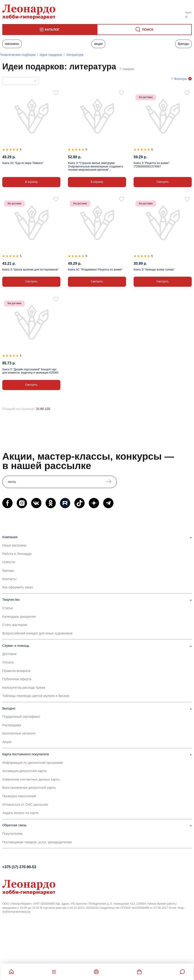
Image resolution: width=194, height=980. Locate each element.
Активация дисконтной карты (24, 771)
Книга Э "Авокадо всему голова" (154, 270)
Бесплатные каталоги (19, 733)
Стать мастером (15, 625)
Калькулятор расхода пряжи (24, 688)
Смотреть (163, 182)
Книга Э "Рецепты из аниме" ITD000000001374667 (152, 165)
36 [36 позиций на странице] (38, 409)
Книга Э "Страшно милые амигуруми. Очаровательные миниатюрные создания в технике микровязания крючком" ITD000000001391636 (96, 166)
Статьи (8, 608)
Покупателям (12, 834)
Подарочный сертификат (21, 717)
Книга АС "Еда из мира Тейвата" (23, 163)
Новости (9, 562)
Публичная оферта (17, 679)
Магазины (12, 44)
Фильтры (181, 79)
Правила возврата (16, 671)
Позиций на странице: (19, 409)
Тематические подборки (18, 55)
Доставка (9, 654)
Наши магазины (14, 545)
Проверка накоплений (19, 796)
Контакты (9, 579)
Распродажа (12, 725)
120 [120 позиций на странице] (47, 409)
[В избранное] (56, 93)
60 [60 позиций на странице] (42, 409)
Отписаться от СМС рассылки (25, 805)
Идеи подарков (51, 55)
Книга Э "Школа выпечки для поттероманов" (30, 270)
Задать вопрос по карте (20, 813)
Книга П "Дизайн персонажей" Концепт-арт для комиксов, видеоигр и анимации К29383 (30, 371)
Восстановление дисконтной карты (29, 788)
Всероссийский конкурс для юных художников (37, 633)
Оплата (8, 662)
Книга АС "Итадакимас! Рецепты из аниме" (95, 270)
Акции (98, 44)
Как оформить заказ (18, 587)
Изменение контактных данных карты (31, 779)
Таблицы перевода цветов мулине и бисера (36, 696)
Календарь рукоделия (19, 617)
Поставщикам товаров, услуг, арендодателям (37, 842)
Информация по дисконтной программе (33, 763)
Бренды (183, 44)
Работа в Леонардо (17, 554)
